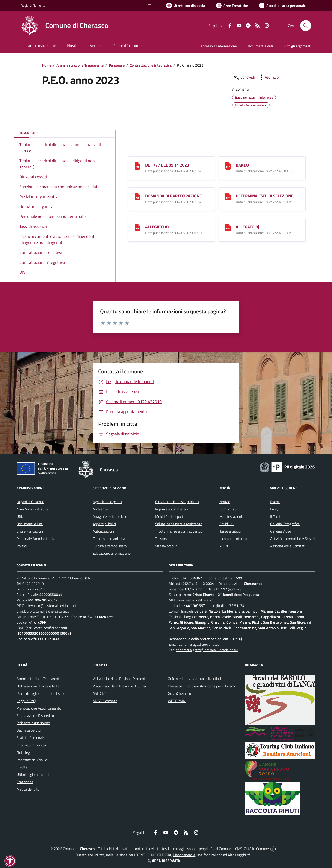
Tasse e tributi (230, 531)
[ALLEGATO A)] (137, 227)
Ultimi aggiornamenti (33, 774)
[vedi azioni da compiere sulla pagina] (270, 77)
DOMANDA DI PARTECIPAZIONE (173, 196)
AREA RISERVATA (163, 861)
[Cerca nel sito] (306, 26)
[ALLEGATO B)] (228, 227)
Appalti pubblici (104, 524)
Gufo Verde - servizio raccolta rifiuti (194, 679)
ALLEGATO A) (157, 227)
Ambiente (100, 509)
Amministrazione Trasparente (80, 65)
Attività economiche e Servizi (292, 539)
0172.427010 (33, 584)
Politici (22, 546)
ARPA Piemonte (105, 701)
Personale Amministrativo (36, 539)
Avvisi (224, 546)
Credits (22, 767)
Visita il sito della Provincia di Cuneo (120, 686)
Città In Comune (256, 849)
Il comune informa (233, 539)
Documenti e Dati (30, 524)
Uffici (20, 516)
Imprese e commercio (171, 509)
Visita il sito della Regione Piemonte (120, 679)
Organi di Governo (30, 502)
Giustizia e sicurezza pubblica (177, 502)
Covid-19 (227, 524)
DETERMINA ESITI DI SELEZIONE (265, 196)
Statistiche (25, 782)
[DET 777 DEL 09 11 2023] (137, 166)
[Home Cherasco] (65, 26)
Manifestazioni (231, 516)
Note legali (25, 752)
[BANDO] (228, 166)
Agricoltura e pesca (107, 502)
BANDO (242, 165)
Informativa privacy (31, 745)
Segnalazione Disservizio (35, 716)
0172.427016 (34, 589)
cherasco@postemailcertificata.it (51, 606)
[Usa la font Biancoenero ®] (186, 6)
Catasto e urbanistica (109, 539)
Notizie (225, 502)
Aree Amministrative (32, 509)
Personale (117, 65)
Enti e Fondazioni (30, 531)
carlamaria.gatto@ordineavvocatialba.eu (207, 650)
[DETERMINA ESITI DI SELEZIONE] (228, 196)
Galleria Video (281, 531)
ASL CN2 (100, 693)
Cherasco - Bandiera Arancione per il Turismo (202, 686)
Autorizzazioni (103, 531)
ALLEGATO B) (248, 227)
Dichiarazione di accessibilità (38, 686)
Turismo (161, 539)
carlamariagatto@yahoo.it (199, 644)
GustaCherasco (179, 693)
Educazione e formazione (112, 553)
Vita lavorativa (166, 546)
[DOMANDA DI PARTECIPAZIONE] (137, 196)
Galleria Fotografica (285, 524)
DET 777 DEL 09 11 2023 (167, 165)
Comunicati (228, 509)
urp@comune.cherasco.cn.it (48, 611)
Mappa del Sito (28, 789)
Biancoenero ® (184, 855)
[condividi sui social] (244, 77)
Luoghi (275, 509)
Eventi (275, 502)
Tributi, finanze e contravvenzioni (180, 531)
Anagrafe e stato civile (110, 516)
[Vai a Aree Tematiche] (232, 6)
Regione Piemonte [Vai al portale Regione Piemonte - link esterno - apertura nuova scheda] (33, 5)
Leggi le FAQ (26, 701)
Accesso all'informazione (219, 46)
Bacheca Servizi (29, 730)
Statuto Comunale (31, 738)
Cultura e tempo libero (110, 546)
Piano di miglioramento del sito (40, 693)
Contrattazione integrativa (151, 65)
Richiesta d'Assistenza (34, 723)
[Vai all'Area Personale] (282, 6)
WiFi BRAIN (177, 701)
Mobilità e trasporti (170, 516)
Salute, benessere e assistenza (179, 524)
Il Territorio (278, 516)
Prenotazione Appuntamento (39, 708)
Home (47, 65)
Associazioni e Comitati (288, 546)
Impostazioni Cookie (32, 760)
